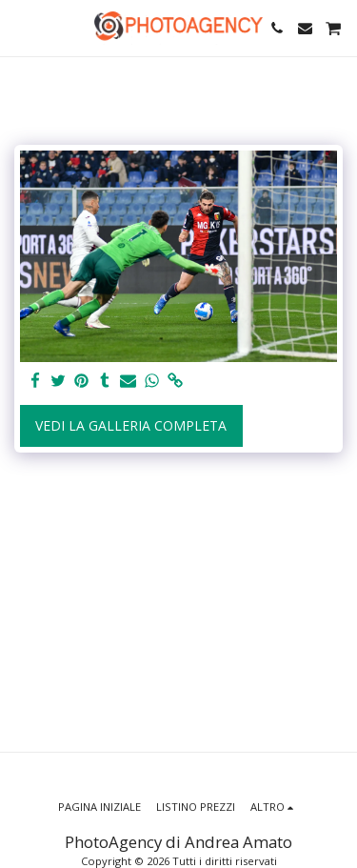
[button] (21, 27)
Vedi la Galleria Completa (131, 425)
